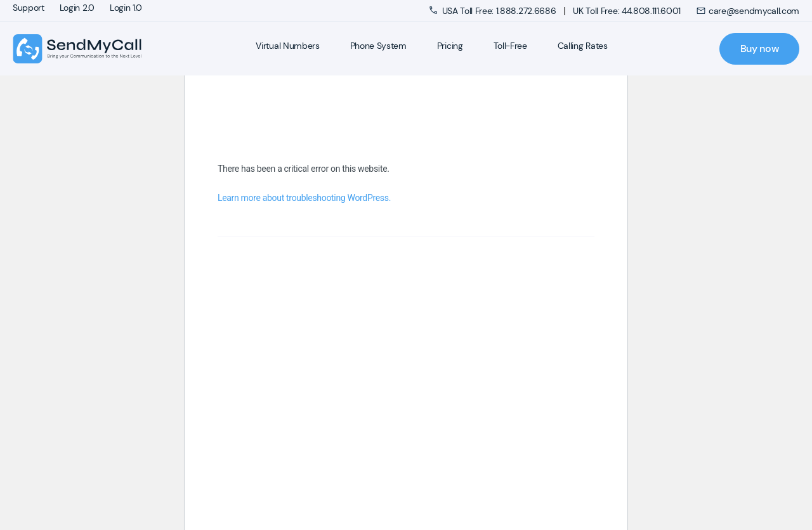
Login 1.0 (126, 8)
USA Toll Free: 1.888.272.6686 (494, 11)
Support (29, 8)
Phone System (378, 46)
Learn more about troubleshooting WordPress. (304, 198)
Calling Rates (583, 46)
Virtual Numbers (287, 46)
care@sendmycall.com (748, 11)
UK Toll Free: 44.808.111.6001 (627, 11)
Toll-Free (510, 46)
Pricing (450, 46)
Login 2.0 (77, 8)
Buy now (760, 48)
